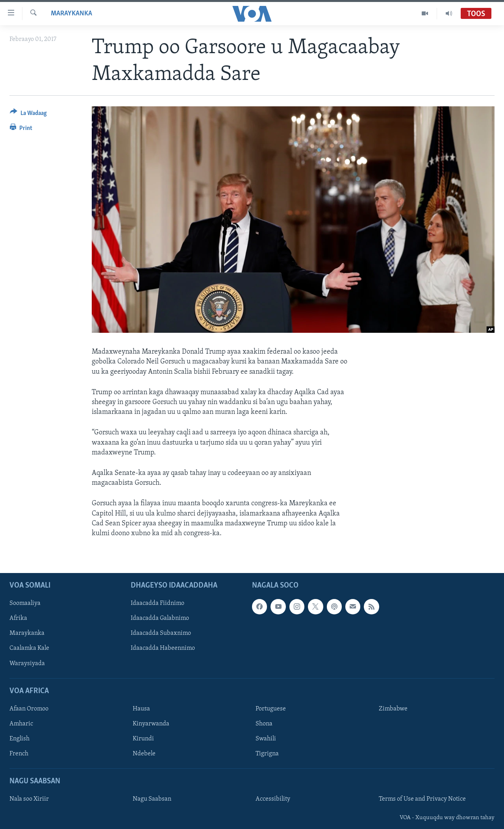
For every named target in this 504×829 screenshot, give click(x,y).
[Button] (28, 114)
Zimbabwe (393, 709)
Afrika (18, 619)
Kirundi (143, 739)
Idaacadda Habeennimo (163, 649)
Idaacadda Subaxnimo (161, 634)
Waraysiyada (27, 664)
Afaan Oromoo (29, 709)
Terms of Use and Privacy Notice (422, 799)
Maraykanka (71, 14)
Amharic (21, 724)
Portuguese (271, 709)
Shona (264, 724)
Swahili (266, 739)
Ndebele (144, 754)
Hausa (141, 709)
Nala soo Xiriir (29, 799)
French (19, 754)
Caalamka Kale (29, 649)
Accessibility (273, 799)
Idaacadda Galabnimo (160, 619)
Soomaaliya (25, 603)
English (19, 739)
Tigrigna (267, 754)
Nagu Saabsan (152, 799)
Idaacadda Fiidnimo (157, 603)
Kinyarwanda (151, 724)
